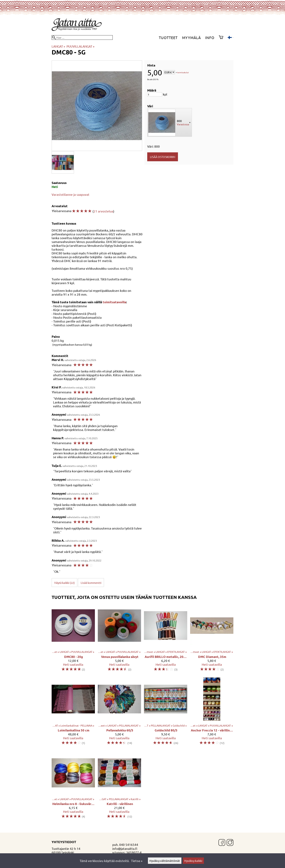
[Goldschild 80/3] (166, 713)
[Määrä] (155, 94)
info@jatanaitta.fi (125, 848)
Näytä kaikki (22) (65, 583)
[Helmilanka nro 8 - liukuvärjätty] (73, 787)
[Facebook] (222, 843)
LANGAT (58, 46)
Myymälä (191, 37)
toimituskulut (183, 73)
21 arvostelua (103, 211)
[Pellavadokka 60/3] (119, 713)
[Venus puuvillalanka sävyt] (119, 639)
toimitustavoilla (114, 302)
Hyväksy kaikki (193, 861)
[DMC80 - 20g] (73, 639)
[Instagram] (230, 843)
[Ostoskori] (221, 38)
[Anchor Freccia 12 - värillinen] (212, 713)
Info (210, 37)
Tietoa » (137, 861)
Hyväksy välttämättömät (165, 861)
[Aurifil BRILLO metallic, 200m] (166, 639)
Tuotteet (168, 37)
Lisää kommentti (91, 583)
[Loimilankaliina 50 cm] (73, 713)
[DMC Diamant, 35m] (212, 639)
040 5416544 (129, 844)
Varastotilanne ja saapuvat (71, 194)
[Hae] (82, 37)
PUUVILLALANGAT (80, 46)
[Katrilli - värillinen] (119, 787)
